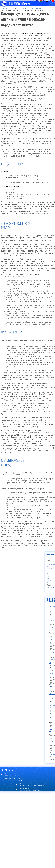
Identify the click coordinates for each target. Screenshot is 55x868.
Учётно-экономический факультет (32, 8)
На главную (7, 8)
